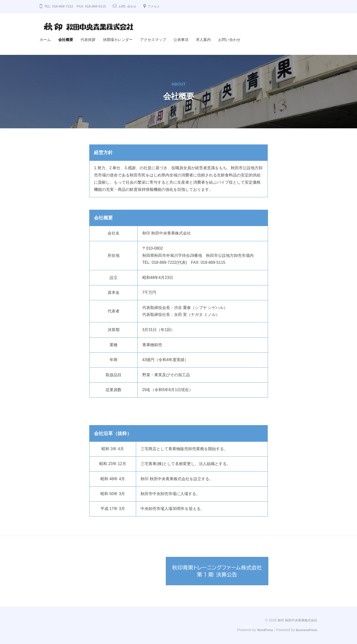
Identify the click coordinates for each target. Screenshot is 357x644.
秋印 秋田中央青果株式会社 (296, 620)
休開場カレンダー (118, 40)
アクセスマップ (153, 40)
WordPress (262, 630)
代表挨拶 (88, 40)
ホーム (45, 40)
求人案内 (203, 40)
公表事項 (181, 40)
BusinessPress (306, 630)
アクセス (158, 6)
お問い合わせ (129, 6)
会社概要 (66, 40)
